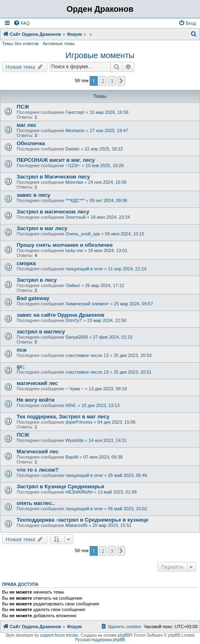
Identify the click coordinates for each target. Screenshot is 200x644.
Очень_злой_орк (83, 234)
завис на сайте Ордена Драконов (60, 315)
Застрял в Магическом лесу (53, 177)
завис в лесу (33, 195)
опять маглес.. (36, 503)
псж (22, 350)
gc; (21, 367)
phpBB (124, 635)
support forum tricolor (59, 635)
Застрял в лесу (37, 280)
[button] (121, 81)
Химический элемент (87, 304)
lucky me (74, 250)
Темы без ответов (20, 44)
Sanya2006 (77, 337)
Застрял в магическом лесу (53, 212)
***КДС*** (75, 200)
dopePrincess (79, 422)
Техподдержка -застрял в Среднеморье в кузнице (83, 520)
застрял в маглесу (41, 332)
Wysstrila (74, 440)
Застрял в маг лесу (42, 228)
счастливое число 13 (87, 355)
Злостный (75, 217)
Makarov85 (76, 525)
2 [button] (103, 81)
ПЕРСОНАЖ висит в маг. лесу (56, 160)
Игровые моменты (100, 55)
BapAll (72, 457)
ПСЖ (23, 107)
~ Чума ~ (74, 389)
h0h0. (71, 405)
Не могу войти (35, 400)
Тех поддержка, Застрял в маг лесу (63, 417)
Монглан (74, 182)
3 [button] (112, 81)
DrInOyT (74, 320)
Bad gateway (33, 298)
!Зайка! (73, 285)
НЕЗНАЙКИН (79, 492)
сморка (26, 263)
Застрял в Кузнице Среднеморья (60, 486)
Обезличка (31, 143)
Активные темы (59, 44)
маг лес (27, 125)
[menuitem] (22, 23)
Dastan (72, 149)
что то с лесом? (38, 470)
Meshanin (75, 131)
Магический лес (38, 451)
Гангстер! (75, 112)
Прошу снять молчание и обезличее (65, 245)
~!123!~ (73, 165)
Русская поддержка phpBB (100, 640)
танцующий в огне (84, 269)
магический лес (37, 383)
